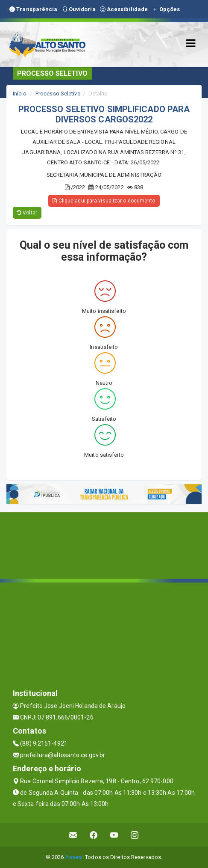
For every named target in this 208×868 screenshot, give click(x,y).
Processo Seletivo (58, 94)
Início (20, 94)
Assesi (74, 857)
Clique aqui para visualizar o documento (104, 201)
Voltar (27, 213)
